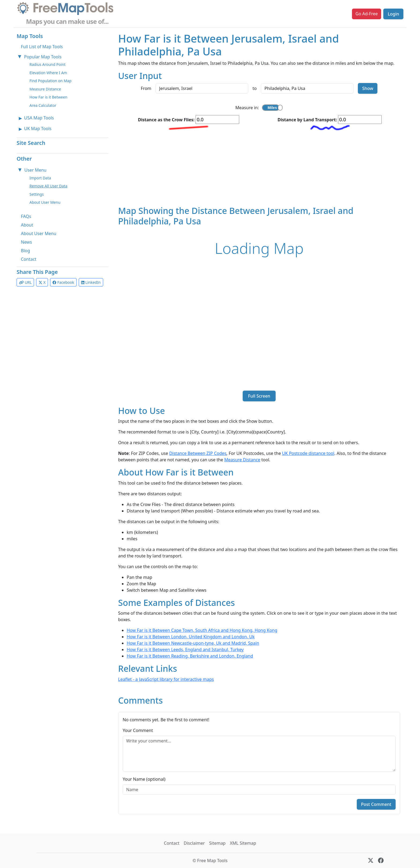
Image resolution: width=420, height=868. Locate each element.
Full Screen (259, 396)
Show (368, 88)
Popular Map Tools (43, 57)
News (26, 242)
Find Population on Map (50, 81)
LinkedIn (91, 282)
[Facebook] (381, 861)
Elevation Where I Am (48, 73)
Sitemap (217, 843)
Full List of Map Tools (42, 47)
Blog (25, 251)
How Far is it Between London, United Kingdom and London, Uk (191, 637)
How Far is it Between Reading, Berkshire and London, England (190, 656)
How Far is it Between (48, 97)
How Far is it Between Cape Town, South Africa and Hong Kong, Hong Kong (202, 630)
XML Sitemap (243, 843)
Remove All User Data (48, 186)
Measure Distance (45, 89)
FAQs (26, 216)
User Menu (35, 170)
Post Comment (376, 804)
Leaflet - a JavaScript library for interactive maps (166, 679)
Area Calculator (43, 105)
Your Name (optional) (144, 779)
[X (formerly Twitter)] (371, 861)
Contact (29, 259)
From (146, 88)
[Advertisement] (259, 168)
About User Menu (45, 202)
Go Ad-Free (367, 14)
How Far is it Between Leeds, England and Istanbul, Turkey (185, 650)
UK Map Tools (38, 129)
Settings (37, 194)
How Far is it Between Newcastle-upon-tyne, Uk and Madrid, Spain (193, 643)
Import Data (40, 178)
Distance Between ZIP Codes (198, 453)
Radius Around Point (48, 64)
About (27, 225)
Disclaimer (194, 843)
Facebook (63, 282)
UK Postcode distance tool (308, 453)
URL (25, 282)
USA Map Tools (39, 118)
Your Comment (138, 730)
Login (393, 14)
